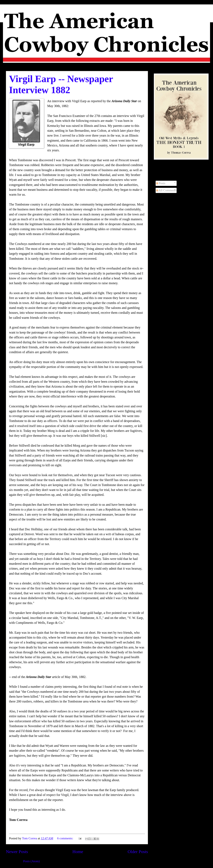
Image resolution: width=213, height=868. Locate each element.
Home (78, 852)
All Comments (167, 190)
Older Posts (138, 852)
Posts (161, 183)
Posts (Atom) (31, 861)
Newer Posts (17, 852)
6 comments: (66, 838)
